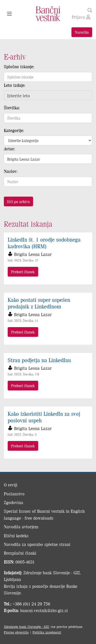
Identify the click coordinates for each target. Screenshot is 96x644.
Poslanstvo (14, 494)
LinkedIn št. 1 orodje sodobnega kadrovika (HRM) (44, 243)
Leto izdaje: (15, 85)
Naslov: (11, 171)
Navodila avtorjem (21, 527)
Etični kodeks (16, 535)
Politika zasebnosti (47, 632)
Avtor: (9, 149)
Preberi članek (23, 272)
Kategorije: (14, 130)
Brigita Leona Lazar (33, 254)
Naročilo (82, 32)
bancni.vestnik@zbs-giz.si (44, 610)
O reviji (11, 485)
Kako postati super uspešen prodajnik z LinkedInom (39, 303)
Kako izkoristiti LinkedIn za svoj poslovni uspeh (44, 417)
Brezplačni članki (20, 553)
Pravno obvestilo (16, 632)
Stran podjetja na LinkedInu (39, 360)
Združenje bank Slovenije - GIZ (26, 627)
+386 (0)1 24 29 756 (31, 604)
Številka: (12, 108)
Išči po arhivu (18, 201)
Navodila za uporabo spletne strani (37, 544)
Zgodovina (14, 502)
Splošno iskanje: (19, 66)
